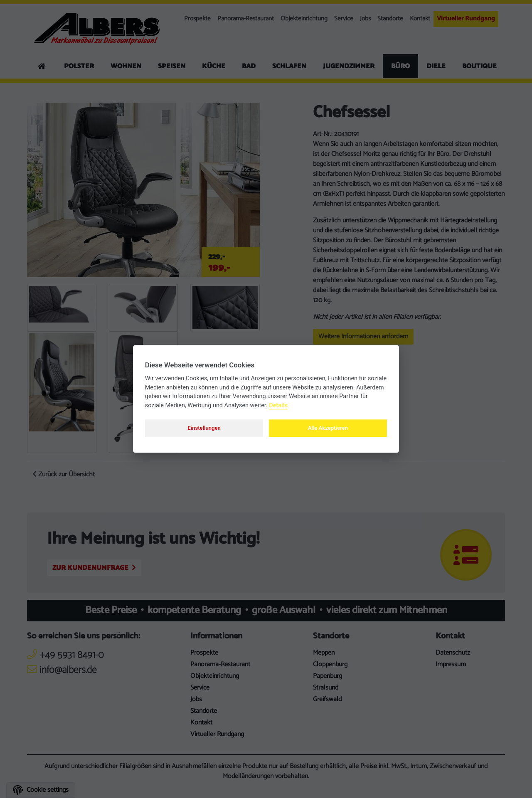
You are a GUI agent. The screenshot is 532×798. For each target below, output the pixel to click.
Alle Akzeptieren (328, 428)
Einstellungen (204, 428)
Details (278, 405)
